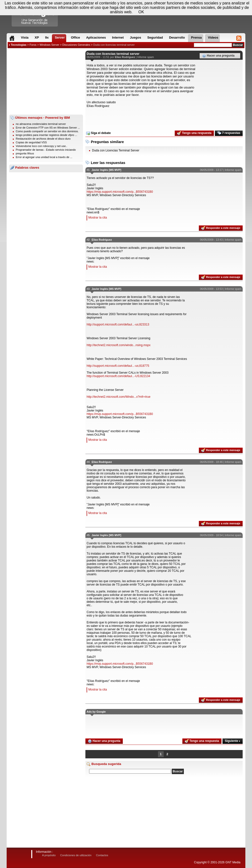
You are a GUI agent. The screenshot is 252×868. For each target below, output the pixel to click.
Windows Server (49, 45)
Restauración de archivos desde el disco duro (43, 139)
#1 (88, 170)
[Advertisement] (46, 81)
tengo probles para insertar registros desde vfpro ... (46, 135)
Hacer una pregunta (218, 56)
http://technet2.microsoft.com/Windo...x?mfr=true (118, 397)
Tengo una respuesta (194, 133)
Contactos (102, 855)
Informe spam (146, 57)
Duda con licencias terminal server (114, 45)
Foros (33, 45)
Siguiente (233, 741)
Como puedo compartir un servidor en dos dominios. (47, 131)
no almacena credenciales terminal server (41, 124)
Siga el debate (98, 133)
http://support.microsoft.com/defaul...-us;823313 (118, 324)
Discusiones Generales (76, 45)
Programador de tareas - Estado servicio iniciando (46, 150)
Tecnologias (19, 45)
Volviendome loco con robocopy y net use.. (41, 146)
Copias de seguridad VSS (31, 142)
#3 (88, 289)
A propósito (49, 855)
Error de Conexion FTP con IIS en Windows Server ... (48, 128)
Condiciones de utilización (76, 855)
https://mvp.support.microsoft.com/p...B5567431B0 (120, 192)
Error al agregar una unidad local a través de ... (44, 157)
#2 (88, 240)
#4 (88, 462)
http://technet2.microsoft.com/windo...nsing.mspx (118, 345)
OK (141, 12)
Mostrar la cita (98, 218)
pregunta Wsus (25, 153)
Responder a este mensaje (221, 228)
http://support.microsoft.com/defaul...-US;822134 (118, 376)
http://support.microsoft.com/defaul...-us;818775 (118, 366)
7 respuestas (229, 133)
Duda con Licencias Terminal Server (116, 150)
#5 (88, 535)
